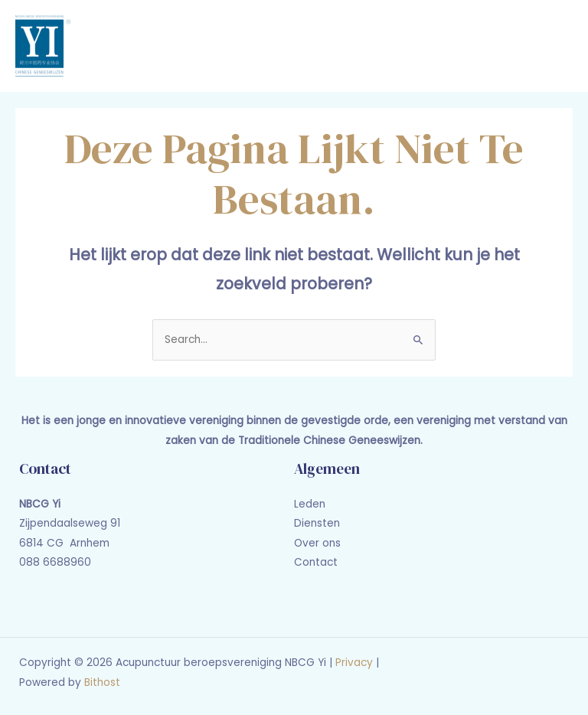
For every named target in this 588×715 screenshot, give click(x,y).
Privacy (354, 663)
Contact (316, 562)
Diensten (317, 523)
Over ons (317, 543)
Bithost (102, 682)
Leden (310, 504)
